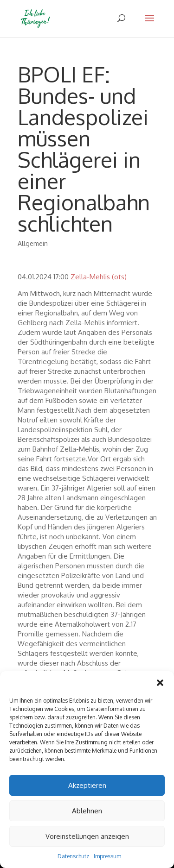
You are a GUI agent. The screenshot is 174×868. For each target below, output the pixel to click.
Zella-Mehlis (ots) (99, 277)
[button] (160, 683)
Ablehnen (87, 811)
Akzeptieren (87, 785)
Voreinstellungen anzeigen (87, 836)
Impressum (107, 856)
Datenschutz (73, 856)
